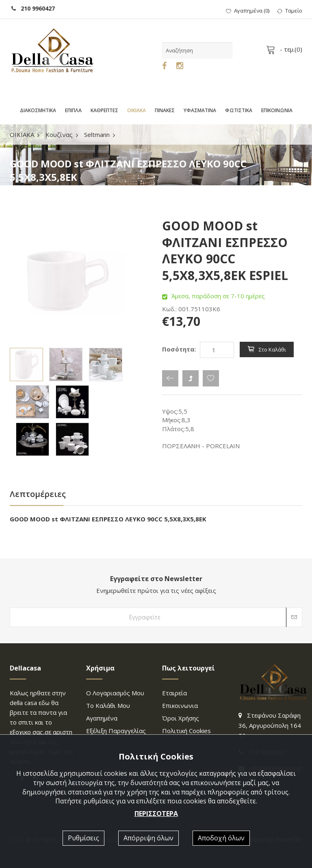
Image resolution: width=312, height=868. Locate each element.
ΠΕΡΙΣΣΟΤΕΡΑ (156, 814)
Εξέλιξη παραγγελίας (116, 731)
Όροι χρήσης (181, 718)
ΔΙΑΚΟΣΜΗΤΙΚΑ (38, 110)
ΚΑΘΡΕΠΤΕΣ (104, 110)
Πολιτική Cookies (186, 731)
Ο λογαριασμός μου (115, 693)
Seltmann (97, 135)
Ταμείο (290, 11)
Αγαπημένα (102, 718)
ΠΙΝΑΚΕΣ (165, 110)
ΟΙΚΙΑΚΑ (136, 110)
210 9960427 (33, 8)
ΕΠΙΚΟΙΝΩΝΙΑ (277, 110)
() (248, 11)
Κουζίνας (59, 135)
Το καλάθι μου (108, 705)
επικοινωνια (180, 705)
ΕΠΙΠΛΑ (73, 110)
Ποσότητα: (179, 349)
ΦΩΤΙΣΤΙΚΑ (239, 110)
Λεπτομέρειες (38, 494)
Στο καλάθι (267, 349)
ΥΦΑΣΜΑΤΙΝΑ (200, 110)
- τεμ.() (286, 49)
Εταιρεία (174, 693)
